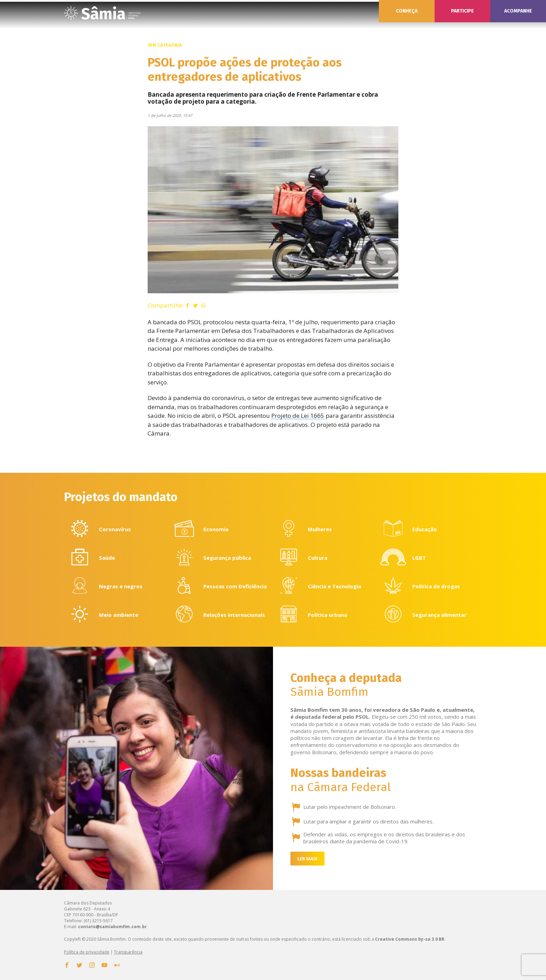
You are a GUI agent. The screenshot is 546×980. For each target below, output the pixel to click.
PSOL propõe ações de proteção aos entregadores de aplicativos (245, 70)
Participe (462, 11)
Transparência (128, 952)
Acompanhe (518, 11)
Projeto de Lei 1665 (298, 416)
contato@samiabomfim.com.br (112, 927)
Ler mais (307, 859)
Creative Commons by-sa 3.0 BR (410, 939)
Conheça (407, 11)
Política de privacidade (87, 952)
